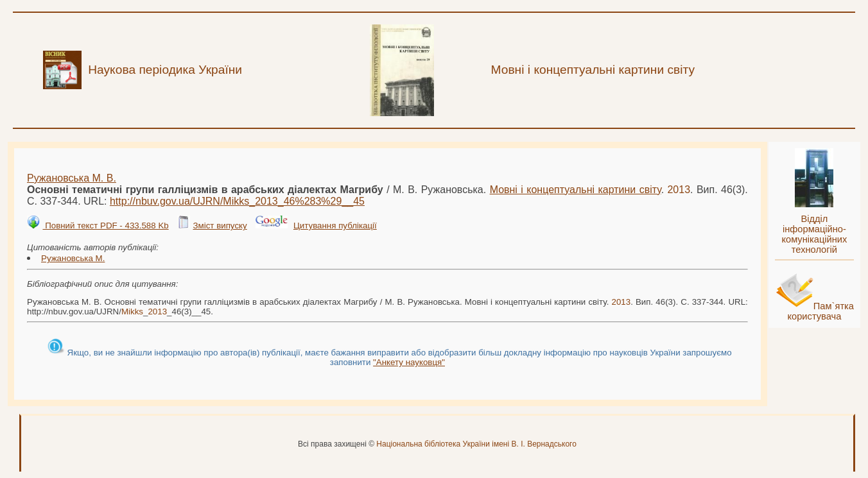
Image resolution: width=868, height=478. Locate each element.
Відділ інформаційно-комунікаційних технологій (814, 234)
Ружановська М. (73, 258)
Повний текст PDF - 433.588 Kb (105, 226)
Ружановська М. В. (72, 178)
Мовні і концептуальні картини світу (576, 190)
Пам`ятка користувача (820, 311)
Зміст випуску (220, 226)
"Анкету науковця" (409, 362)
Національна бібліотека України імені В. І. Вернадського (476, 444)
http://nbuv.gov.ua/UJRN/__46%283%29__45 (237, 201)
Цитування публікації (335, 226)
